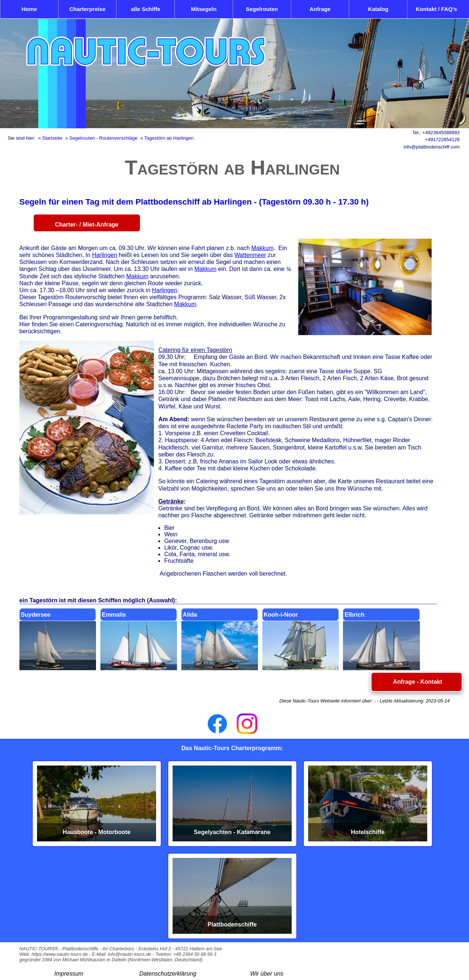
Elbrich (354, 615)
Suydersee (36, 615)
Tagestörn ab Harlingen (169, 138)
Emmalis (114, 615)
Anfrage (320, 9)
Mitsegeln (204, 9)
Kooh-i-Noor (281, 615)
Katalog (378, 9)
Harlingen (104, 255)
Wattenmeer (250, 255)
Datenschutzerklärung (168, 974)
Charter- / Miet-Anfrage (87, 225)
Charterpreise (87, 9)
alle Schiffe (145, 9)
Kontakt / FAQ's (436, 9)
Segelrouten (262, 9)
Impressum (69, 974)
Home (29, 9)
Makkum (262, 248)
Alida (190, 615)
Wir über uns (267, 974)
